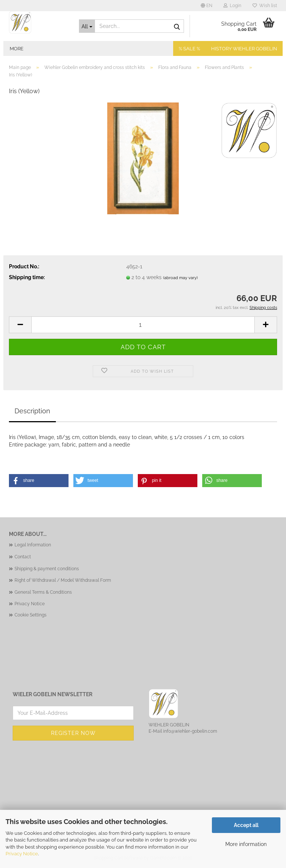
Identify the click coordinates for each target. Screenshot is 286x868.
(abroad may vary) (180, 278)
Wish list (265, 6)
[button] (206, 6)
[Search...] (87, 26)
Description (32, 411)
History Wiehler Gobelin (244, 49)
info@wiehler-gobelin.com (190, 731)
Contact (23, 557)
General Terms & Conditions (43, 592)
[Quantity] (143, 325)
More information (246, 844)
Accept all (246, 825)
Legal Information (33, 545)
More (17, 49)
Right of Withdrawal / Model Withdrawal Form (63, 580)
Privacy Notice (22, 854)
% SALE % (189, 49)
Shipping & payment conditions (47, 569)
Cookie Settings (31, 615)
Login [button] (232, 6)
